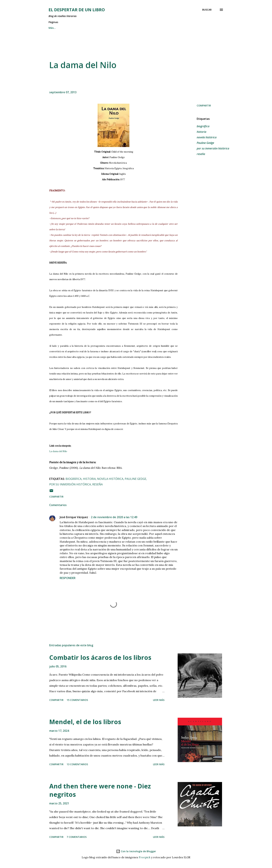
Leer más (159, 700)
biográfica (203, 126)
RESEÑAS (71, 28)
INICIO (52, 28)
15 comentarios (77, 700)
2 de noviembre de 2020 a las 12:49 (114, 517)
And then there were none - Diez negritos (100, 790)
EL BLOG (154, 28)
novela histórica (207, 137)
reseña (201, 154)
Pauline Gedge (205, 143)
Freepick (145, 857)
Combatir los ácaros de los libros (100, 657)
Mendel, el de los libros (85, 722)
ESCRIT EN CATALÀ (98, 28)
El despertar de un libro (77, 10)
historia (201, 132)
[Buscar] (207, 10)
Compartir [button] (204, 105)
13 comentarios (77, 764)
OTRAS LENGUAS (129, 28)
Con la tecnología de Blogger (136, 851)
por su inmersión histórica (213, 148)
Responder (68, 578)
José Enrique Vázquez (74, 517)
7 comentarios (77, 837)
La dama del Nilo (58, 451)
